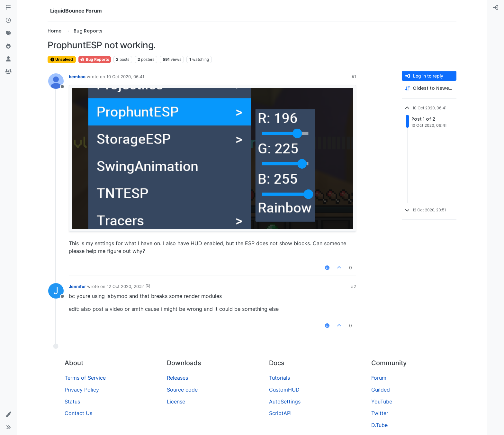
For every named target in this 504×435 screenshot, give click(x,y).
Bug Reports (95, 59)
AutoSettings (285, 402)
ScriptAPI (280, 413)
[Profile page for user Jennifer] (56, 291)
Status (72, 402)
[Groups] (8, 72)
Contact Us (78, 413)
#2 (354, 286)
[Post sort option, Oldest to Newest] (429, 88)
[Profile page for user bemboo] (56, 81)
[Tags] (8, 33)
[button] (8, 414)
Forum (379, 378)
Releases (177, 378)
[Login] (496, 8)
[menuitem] (496, 8)
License (176, 402)
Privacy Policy (82, 390)
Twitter (380, 413)
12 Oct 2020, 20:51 (126, 286)
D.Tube (379, 425)
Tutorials (279, 378)
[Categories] (8, 8)
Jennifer (77, 286)
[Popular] (8, 46)
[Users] (8, 59)
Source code (182, 390)
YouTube (382, 402)
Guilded (381, 390)
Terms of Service (85, 378)
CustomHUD (284, 390)
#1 (354, 77)
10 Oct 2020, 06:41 (125, 77)
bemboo (77, 77)
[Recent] (8, 21)
